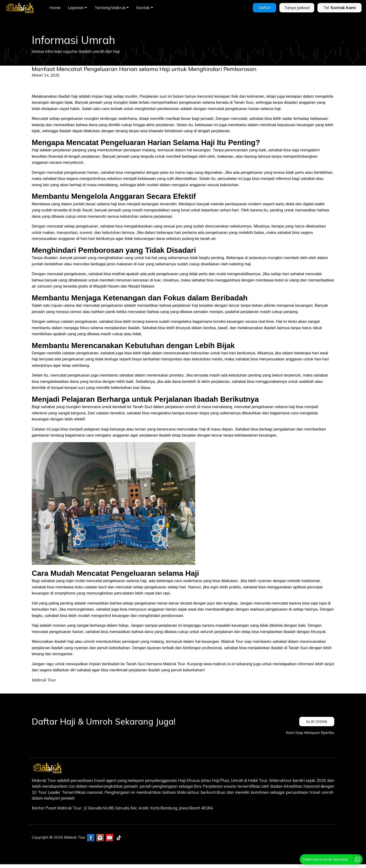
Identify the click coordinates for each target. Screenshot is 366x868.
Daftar (265, 8)
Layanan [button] (76, 8)
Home (55, 8)
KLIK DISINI (317, 721)
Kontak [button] (143, 8)
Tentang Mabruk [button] (110, 8)
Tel (340, 8)
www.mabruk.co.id (220, 664)
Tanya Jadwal (297, 8)
